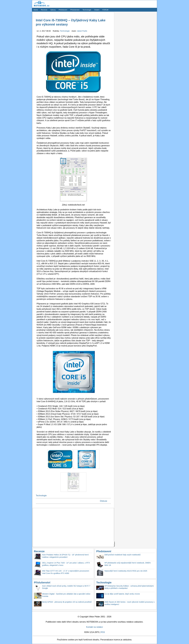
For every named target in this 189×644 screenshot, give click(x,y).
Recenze (44, 10)
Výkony (53, 10)
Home (36, 10)
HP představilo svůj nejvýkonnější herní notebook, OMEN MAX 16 (127, 564)
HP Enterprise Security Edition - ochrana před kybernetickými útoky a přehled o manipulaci (129, 587)
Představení (63, 10)
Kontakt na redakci (95, 627)
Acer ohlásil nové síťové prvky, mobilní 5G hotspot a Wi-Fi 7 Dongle (66, 587)
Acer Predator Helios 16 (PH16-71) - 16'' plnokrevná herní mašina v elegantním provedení (65, 556)
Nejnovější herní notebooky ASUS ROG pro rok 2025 (126, 571)
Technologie (87, 10)
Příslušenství (75, 10)
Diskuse (104, 501)
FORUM (105, 10)
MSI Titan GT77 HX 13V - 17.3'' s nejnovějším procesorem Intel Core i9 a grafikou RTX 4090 (66, 572)
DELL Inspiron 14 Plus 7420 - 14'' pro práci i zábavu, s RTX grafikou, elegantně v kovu (66, 564)
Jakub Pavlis (82, 31)
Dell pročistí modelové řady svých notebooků (123, 555)
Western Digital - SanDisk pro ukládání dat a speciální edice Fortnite (66, 595)
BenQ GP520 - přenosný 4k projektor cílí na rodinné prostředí (67, 602)
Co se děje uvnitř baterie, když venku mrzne (122, 594)
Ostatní (97, 10)
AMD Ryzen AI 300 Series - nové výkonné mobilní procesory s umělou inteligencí (130, 603)
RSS (103, 632)
